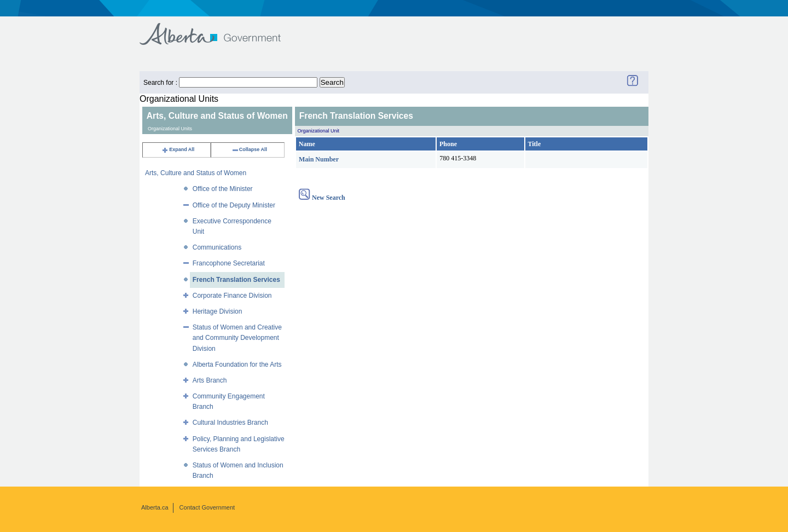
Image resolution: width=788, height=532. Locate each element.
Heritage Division (218, 311)
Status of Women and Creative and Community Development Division (237, 338)
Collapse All (249, 149)
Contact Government (207, 507)
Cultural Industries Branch (230, 423)
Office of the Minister (223, 189)
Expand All (178, 149)
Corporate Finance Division (232, 296)
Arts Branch (210, 380)
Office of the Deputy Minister (234, 205)
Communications (217, 247)
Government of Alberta (219, 29)
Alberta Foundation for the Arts (237, 365)
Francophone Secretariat (229, 263)
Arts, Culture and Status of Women (196, 173)
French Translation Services (236, 280)
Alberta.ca (155, 507)
